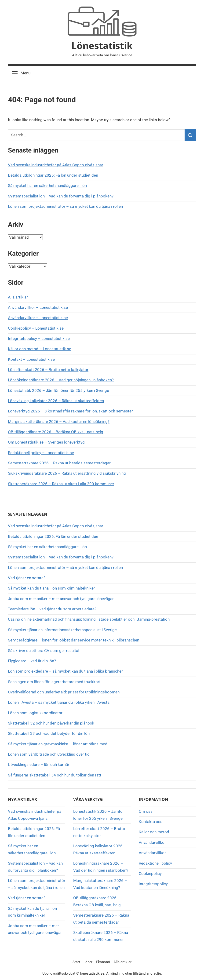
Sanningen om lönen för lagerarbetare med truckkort (54, 682)
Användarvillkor (152, 842)
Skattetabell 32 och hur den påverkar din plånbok (51, 723)
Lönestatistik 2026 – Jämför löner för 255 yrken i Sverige (58, 390)
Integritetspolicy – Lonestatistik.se (39, 339)
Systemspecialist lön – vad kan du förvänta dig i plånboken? (61, 196)
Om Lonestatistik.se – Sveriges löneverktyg (46, 442)
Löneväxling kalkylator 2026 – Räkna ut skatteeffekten (56, 401)
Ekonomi (103, 962)
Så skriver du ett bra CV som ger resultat (44, 651)
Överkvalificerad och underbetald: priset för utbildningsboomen (64, 692)
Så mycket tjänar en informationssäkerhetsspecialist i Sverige (62, 630)
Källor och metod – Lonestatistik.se (40, 349)
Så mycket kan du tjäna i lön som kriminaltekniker (51, 588)
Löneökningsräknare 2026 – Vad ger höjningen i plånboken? (61, 380)
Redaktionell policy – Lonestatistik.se (41, 453)
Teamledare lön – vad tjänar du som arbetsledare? (52, 609)
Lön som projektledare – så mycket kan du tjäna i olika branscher (65, 671)
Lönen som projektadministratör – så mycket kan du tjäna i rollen (65, 206)
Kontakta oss (151, 822)
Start (76, 962)
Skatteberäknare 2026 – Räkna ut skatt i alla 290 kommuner (61, 484)
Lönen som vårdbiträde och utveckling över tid (49, 754)
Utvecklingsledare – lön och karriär (39, 765)
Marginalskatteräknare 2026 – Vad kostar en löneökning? (59, 422)
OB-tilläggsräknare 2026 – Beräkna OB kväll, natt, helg (56, 432)
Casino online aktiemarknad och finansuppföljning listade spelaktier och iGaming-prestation (89, 619)
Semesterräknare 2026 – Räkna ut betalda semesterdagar (59, 463)
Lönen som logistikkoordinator (35, 713)
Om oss (146, 811)
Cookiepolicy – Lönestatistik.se (36, 328)
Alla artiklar (18, 297)
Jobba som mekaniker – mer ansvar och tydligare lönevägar (61, 599)
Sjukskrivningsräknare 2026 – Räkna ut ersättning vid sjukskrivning (67, 473)
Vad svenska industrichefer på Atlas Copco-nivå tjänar (56, 165)
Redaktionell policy (155, 863)
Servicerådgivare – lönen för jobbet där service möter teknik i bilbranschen (74, 640)
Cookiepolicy (150, 874)
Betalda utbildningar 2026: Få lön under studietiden (53, 175)
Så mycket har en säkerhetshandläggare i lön (47, 186)
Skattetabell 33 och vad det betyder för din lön (49, 733)
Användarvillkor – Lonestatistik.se (38, 307)
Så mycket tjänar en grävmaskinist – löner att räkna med (58, 744)
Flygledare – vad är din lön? (32, 661)
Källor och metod (154, 832)
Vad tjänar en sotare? (27, 578)
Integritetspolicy (153, 884)
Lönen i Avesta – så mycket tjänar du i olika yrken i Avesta (59, 702)
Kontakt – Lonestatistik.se (31, 359)
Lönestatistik (102, 46)
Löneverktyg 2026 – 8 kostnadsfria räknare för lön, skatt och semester (70, 411)
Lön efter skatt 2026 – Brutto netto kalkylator (48, 370)
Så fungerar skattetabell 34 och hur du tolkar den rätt (55, 775)
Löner (88, 962)
